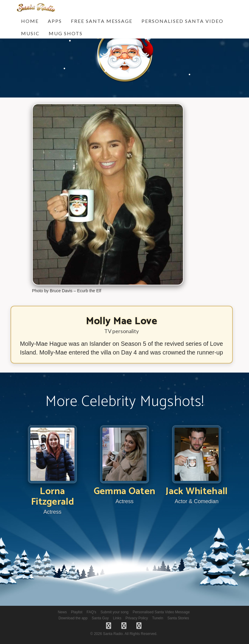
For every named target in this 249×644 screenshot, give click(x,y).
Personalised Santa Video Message (161, 612)
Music (30, 33)
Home (30, 21)
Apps (55, 21)
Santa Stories (178, 618)
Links (117, 618)
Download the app (73, 618)
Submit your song (114, 612)
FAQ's (91, 612)
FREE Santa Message (102, 21)
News (62, 612)
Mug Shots (66, 33)
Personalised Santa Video (182, 21)
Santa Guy (100, 618)
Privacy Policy (137, 618)
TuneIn (158, 618)
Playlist (77, 612)
